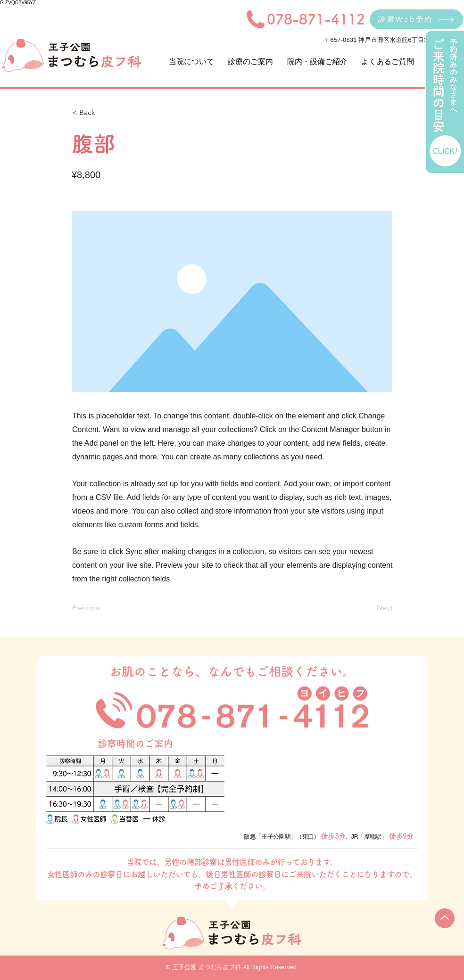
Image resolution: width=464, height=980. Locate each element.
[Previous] (103, 608)
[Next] (369, 608)
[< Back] (103, 113)
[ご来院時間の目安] (444, 102)
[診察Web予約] (416, 19)
